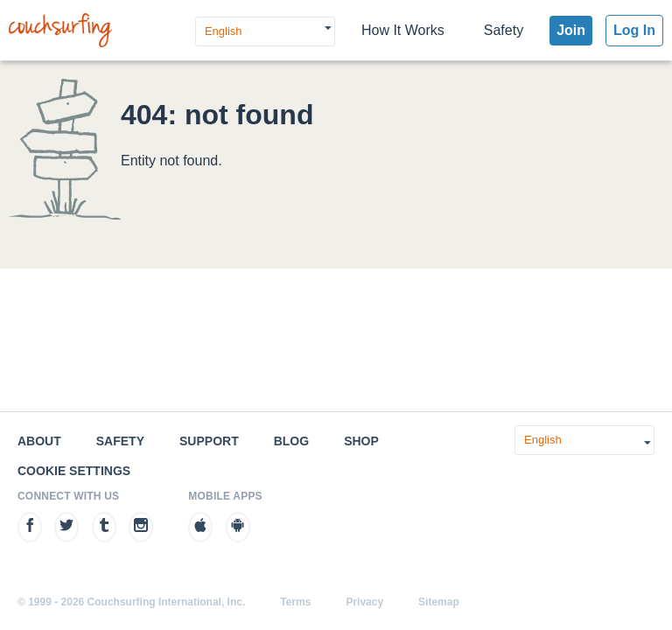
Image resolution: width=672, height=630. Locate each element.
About (39, 441)
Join (571, 30)
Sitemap (439, 602)
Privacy (364, 602)
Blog (291, 441)
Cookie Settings (74, 471)
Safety (504, 30)
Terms (295, 602)
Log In (634, 30)
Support (209, 441)
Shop (361, 441)
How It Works (403, 30)
